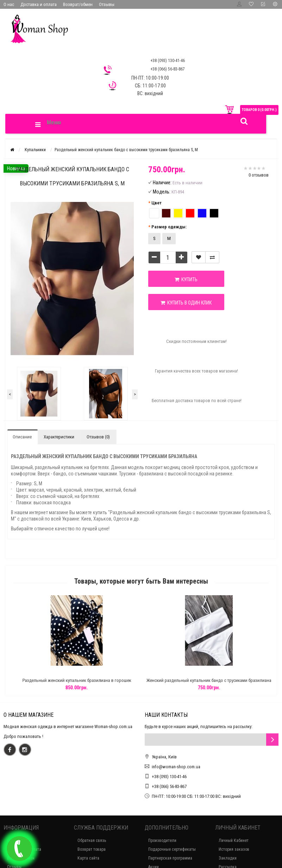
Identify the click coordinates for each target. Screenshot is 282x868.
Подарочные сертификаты (172, 849)
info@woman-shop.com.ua (176, 767)
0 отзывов (259, 175)
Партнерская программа (170, 858)
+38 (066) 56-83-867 (169, 786)
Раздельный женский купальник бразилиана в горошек (98, 680)
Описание (22, 437)
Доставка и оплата (39, 4)
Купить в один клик (186, 303)
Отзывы (107, 4)
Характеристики (59, 437)
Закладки (228, 858)
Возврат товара (92, 849)
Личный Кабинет (234, 841)
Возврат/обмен (78, 4)
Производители (162, 841)
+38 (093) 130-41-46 (169, 777)
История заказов (234, 849)
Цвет (156, 203)
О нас (9, 4)
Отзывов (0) (98, 437)
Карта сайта (88, 858)
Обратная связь (92, 841)
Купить (186, 279)
